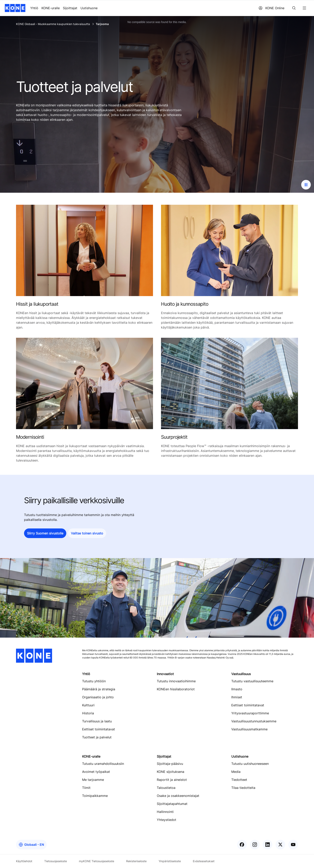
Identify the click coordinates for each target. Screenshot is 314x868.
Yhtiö (34, 8)
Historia (88, 713)
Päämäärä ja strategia (99, 689)
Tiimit (86, 788)
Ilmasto (237, 689)
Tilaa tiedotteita (243, 788)
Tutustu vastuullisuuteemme (252, 681)
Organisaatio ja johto (98, 697)
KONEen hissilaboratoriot (176, 689)
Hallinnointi (165, 812)
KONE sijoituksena (171, 772)
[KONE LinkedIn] (268, 845)
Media (236, 772)
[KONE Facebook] (242, 845)
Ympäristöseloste (170, 861)
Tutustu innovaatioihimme (176, 681)
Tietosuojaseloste (56, 861)
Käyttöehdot (24, 861)
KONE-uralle (51, 8)
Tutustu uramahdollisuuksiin (103, 764)
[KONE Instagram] (255, 845)
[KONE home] (15, 8)
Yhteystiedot (167, 820)
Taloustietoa (166, 788)
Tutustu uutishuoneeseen (250, 764)
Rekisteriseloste (136, 861)
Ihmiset (237, 697)
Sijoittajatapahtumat (172, 804)
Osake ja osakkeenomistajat (178, 796)
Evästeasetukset (204, 861)
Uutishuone (89, 8)
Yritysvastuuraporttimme (250, 713)
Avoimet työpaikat (96, 772)
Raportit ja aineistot (172, 780)
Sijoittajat (70, 8)
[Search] (294, 8)
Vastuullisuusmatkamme (249, 729)
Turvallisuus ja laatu (97, 721)
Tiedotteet (239, 780)
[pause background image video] (306, 185)
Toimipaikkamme (95, 796)
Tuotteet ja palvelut (97, 737)
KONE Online (271, 8)
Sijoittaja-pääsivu (170, 764)
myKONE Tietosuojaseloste (97, 861)
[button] (45, 533)
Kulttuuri (88, 705)
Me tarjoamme (93, 780)
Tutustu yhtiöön (94, 681)
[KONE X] (280, 845)
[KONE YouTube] (293, 845)
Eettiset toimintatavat (99, 729)
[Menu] (304, 8)
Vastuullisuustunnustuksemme (254, 721)
